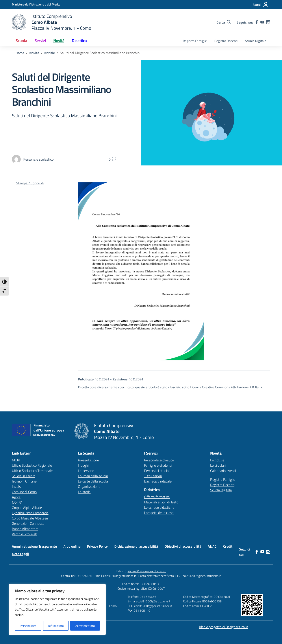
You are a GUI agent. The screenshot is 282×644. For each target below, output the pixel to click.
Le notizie (217, 460)
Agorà (16, 497)
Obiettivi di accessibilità (183, 546)
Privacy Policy (97, 546)
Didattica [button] (79, 41)
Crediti (228, 546)
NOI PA (17, 502)
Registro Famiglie (195, 41)
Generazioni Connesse (28, 523)
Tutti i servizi (153, 476)
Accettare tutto (85, 626)
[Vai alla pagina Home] (20, 53)
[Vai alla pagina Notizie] (50, 53)
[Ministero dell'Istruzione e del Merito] (36, 4)
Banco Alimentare (25, 529)
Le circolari (218, 465)
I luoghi (83, 465)
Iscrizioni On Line (24, 481)
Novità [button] (59, 41)
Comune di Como (24, 492)
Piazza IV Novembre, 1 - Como (147, 571)
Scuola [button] (21, 41)
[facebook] (257, 22)
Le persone (86, 471)
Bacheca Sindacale (158, 481)
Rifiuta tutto (56, 626)
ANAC (212, 546)
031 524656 (84, 576)
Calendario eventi (223, 471)
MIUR (16, 460)
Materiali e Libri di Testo (161, 502)
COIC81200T (156, 588)
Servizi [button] (40, 41)
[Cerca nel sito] (224, 22)
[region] (57, 609)
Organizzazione (89, 486)
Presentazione (88, 460)
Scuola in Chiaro (24, 476)
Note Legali (20, 554)
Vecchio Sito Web (24, 534)
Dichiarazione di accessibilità (136, 546)
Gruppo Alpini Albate (27, 508)
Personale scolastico (159, 460)
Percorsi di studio (156, 471)
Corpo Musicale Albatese (30, 518)
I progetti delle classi (159, 513)
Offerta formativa (157, 497)
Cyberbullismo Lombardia (30, 513)
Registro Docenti (226, 41)
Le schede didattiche (159, 507)
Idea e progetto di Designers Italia (224, 627)
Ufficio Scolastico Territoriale (32, 471)
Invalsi (17, 486)
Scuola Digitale (256, 41)
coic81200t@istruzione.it (120, 576)
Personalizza (28, 626)
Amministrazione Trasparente (34, 546)
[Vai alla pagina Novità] (34, 53)
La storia (84, 492)
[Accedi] (261, 5)
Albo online (72, 546)
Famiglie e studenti (158, 465)
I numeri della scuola (93, 476)
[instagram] (268, 22)
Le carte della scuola (93, 481)
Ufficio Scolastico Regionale (32, 465)
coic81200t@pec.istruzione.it (202, 576)
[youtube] (262, 22)
